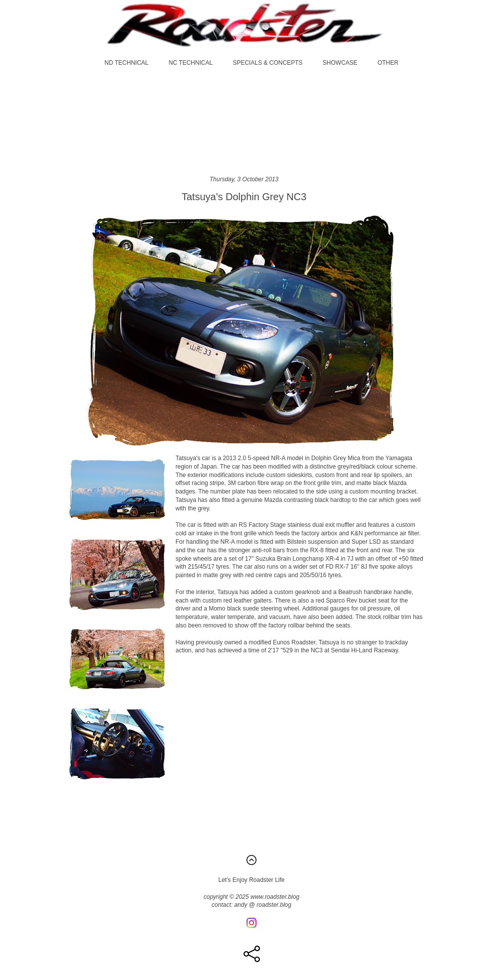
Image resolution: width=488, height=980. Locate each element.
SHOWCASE (340, 63)
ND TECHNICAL (126, 63)
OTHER (388, 63)
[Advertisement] (244, 121)
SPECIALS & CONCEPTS (267, 63)
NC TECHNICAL (191, 63)
